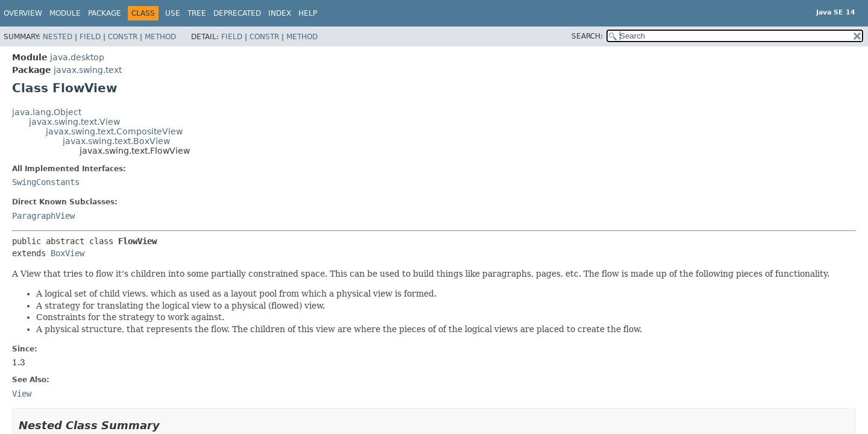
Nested (58, 37)
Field (90, 37)
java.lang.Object (47, 112)
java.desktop (77, 57)
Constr (123, 37)
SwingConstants (46, 182)
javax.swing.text (88, 70)
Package (105, 13)
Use (173, 13)
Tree (197, 13)
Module (65, 13)
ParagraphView (43, 216)
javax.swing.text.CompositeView (114, 131)
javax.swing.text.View (74, 122)
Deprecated (237, 13)
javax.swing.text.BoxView (116, 141)
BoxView (68, 253)
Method (160, 37)
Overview (23, 13)
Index (280, 13)
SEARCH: (587, 36)
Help (308, 13)
